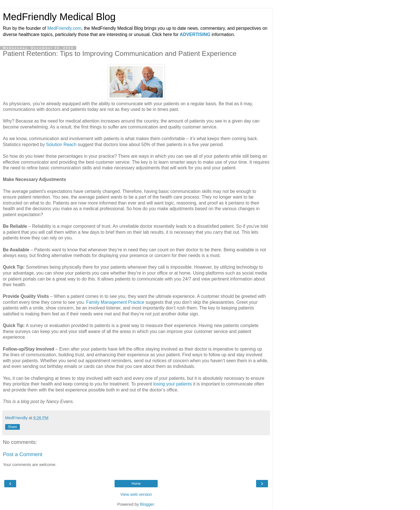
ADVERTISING (195, 34)
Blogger (147, 504)
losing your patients (172, 384)
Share (12, 427)
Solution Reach (61, 145)
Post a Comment (23, 454)
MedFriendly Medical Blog (59, 17)
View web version (136, 494)
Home (136, 484)
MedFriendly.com (64, 28)
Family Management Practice (115, 302)
